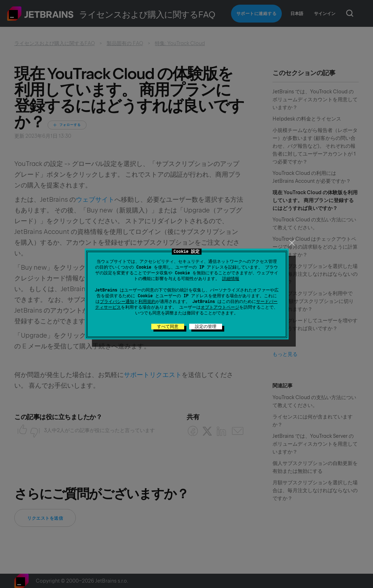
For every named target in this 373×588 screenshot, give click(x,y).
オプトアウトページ (220, 307)
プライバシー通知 (117, 302)
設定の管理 (206, 327)
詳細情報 (231, 279)
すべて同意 (168, 327)
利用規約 (147, 302)
